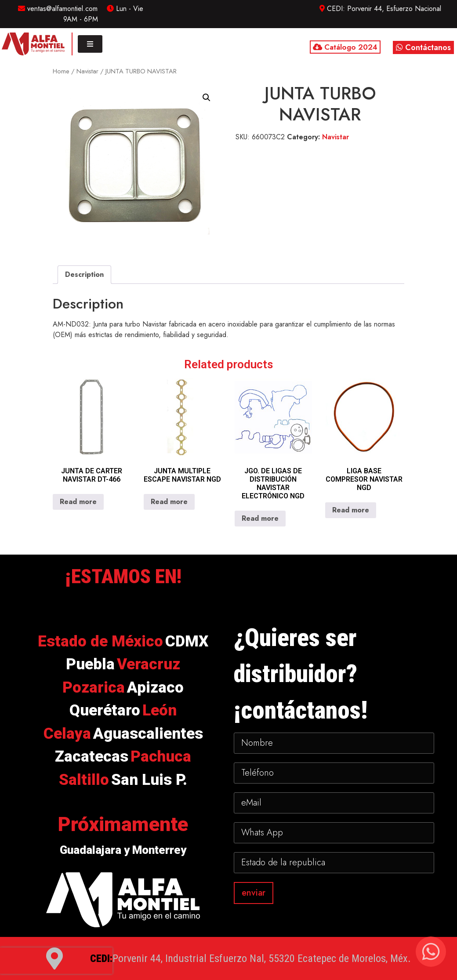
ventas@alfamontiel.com (58, 9)
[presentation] (56, 961)
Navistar (87, 71)
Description (84, 274)
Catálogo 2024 (345, 47)
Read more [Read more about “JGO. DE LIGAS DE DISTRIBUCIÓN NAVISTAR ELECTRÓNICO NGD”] (260, 518)
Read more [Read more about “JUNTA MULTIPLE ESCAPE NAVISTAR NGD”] (169, 502)
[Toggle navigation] (90, 44)
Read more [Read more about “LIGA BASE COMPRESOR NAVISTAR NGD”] (351, 510)
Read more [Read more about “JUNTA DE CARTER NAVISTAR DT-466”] (78, 502)
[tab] (84, 275)
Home (61, 71)
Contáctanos (423, 47)
